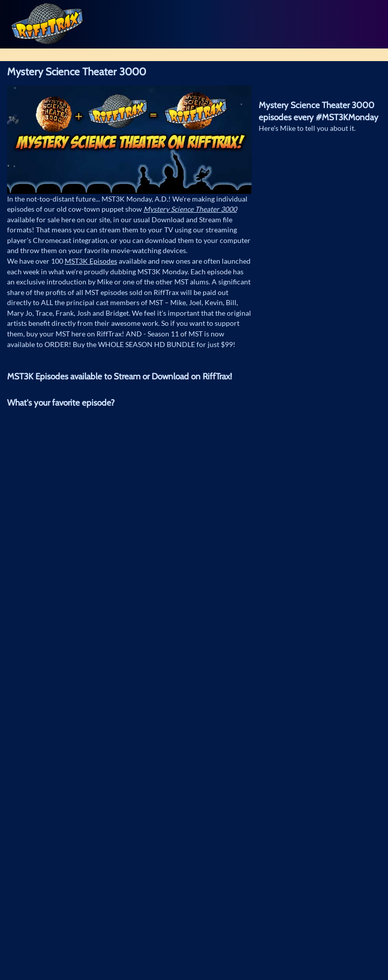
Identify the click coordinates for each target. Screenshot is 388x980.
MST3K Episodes (91, 261)
